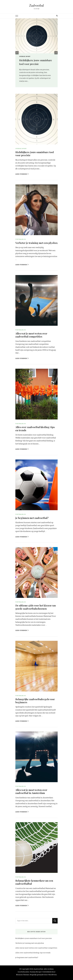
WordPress (52, 975)
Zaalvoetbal (36, 5)
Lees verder (22, 174)
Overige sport (25, 56)
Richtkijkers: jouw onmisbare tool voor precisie (35, 154)
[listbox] (36, 53)
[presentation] (17, 53)
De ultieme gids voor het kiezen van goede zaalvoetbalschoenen (36, 607)
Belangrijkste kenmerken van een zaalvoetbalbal (34, 882)
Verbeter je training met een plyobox (36, 243)
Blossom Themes (23, 975)
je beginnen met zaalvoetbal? (32, 518)
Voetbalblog (21, 239)
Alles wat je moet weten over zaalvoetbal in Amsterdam (31, 791)
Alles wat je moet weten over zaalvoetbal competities (31, 335)
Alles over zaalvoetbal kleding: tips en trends (35, 429)
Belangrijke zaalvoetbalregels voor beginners (35, 701)
